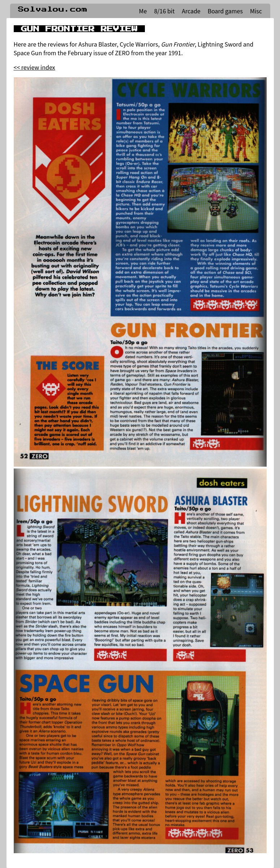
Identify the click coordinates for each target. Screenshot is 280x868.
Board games (225, 11)
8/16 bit (164, 11)
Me (143, 11)
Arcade (191, 11)
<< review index (35, 67)
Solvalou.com (53, 9)
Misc (256, 11)
